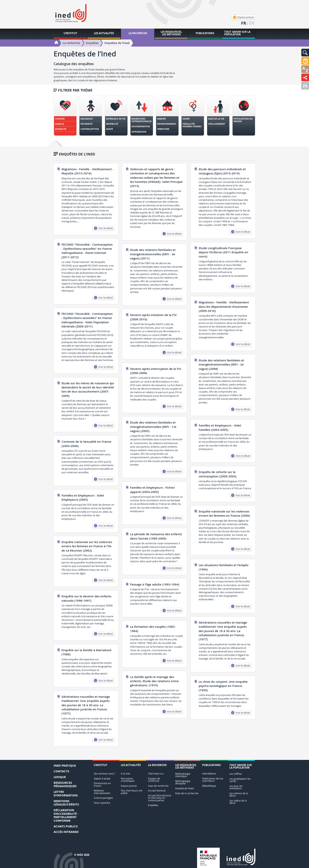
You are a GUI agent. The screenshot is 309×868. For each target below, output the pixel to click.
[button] (305, 53)
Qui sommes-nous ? (105, 774)
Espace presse (243, 17)
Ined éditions (209, 774)
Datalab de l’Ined (184, 788)
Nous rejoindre (102, 803)
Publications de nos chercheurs (213, 780)
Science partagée (103, 798)
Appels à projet (102, 779)
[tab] (65, 116)
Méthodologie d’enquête (183, 782)
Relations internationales (102, 792)
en (252, 23)
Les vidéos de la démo (238, 802)
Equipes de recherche (154, 780)
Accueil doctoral (157, 791)
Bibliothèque (209, 786)
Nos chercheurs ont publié (132, 792)
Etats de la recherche (187, 793)
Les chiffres (236, 774)
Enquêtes (153, 805)
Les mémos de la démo (239, 795)
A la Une (125, 774)
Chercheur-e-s (156, 774)
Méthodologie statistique (183, 775)
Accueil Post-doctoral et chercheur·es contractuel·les (160, 798)
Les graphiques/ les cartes (240, 780)
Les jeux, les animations (236, 787)
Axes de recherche (158, 786)
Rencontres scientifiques (128, 780)
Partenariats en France (102, 784)
